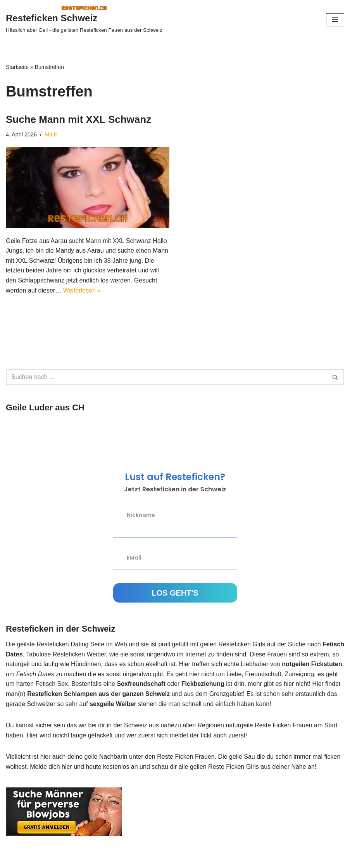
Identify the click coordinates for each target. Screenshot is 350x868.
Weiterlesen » (82, 290)
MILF (51, 134)
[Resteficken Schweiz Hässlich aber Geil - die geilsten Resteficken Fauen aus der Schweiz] (84, 20)
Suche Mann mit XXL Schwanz (78, 119)
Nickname (141, 515)
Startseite (17, 67)
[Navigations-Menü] (335, 20)
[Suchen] (166, 377)
